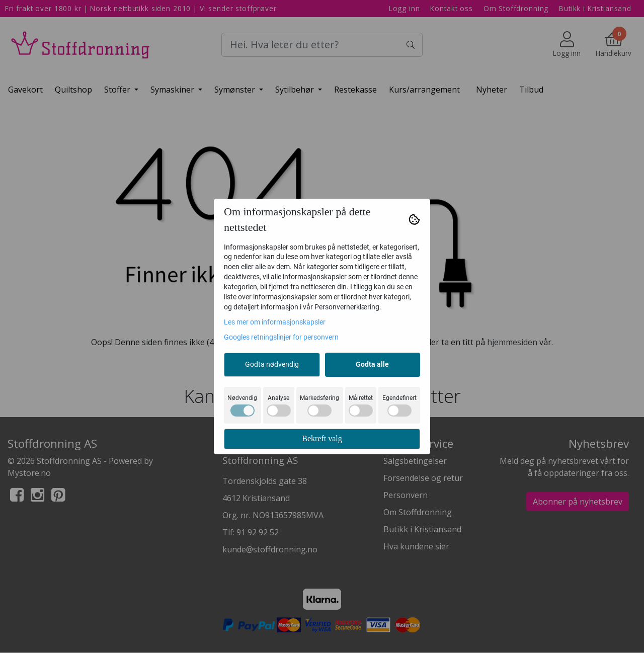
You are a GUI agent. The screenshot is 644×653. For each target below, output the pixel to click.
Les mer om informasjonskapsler (275, 322)
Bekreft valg (322, 438)
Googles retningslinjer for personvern (281, 337)
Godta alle (372, 364)
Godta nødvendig (272, 364)
